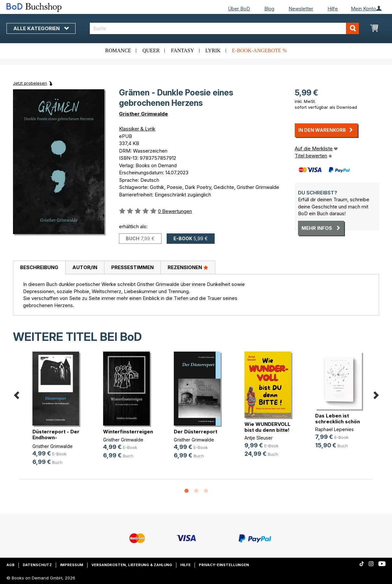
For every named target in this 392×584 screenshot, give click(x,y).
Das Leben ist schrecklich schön (338, 419)
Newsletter (301, 9)
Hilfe (333, 9)
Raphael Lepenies (334, 429)
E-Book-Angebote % (259, 50)
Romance (118, 50)
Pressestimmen (132, 267)
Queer (151, 50)
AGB (11, 565)
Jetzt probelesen (30, 83)
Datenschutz (37, 565)
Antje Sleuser (259, 438)
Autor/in (85, 267)
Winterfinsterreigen (128, 432)
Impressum (72, 565)
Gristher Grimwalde (143, 114)
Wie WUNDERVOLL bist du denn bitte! (267, 427)
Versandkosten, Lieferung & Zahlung (132, 565)
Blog (269, 9)
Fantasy (182, 50)
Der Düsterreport (196, 432)
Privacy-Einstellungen (224, 565)
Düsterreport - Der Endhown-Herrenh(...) (56, 437)
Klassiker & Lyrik (137, 129)
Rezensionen (188, 267)
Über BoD (239, 9)
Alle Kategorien (41, 28)
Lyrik (213, 50)
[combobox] (224, 28)
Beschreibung (39, 267)
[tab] (39, 268)
